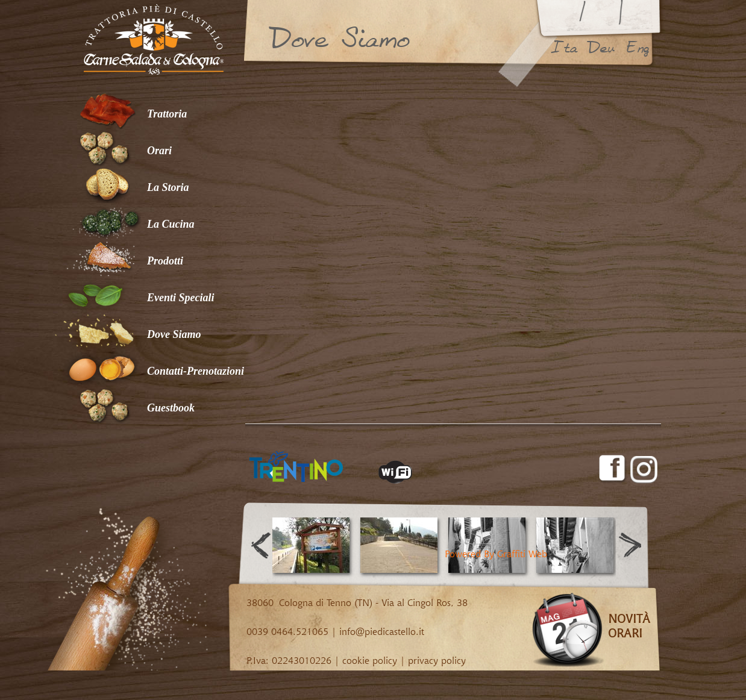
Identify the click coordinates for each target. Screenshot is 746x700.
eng (638, 48)
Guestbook (171, 408)
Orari (159, 151)
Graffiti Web (522, 554)
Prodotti (165, 261)
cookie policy (370, 660)
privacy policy (437, 660)
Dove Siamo (174, 334)
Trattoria (167, 114)
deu (601, 48)
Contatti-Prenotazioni (196, 371)
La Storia (168, 187)
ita (564, 48)
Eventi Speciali (181, 298)
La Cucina (171, 224)
